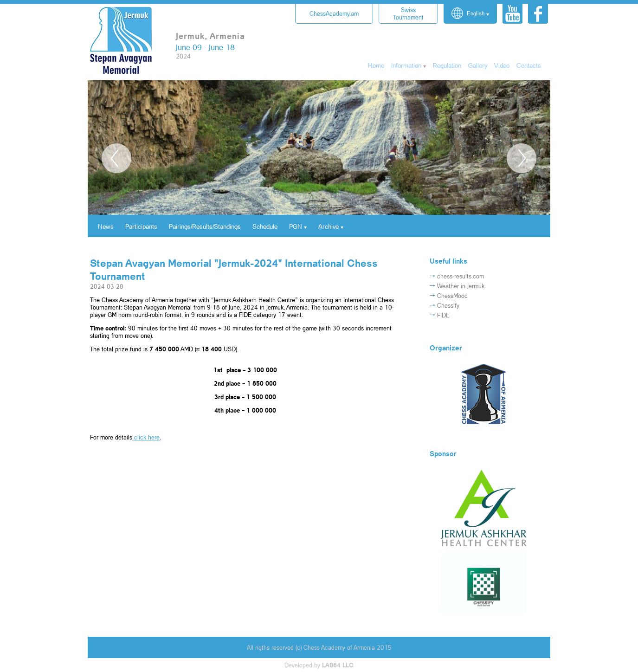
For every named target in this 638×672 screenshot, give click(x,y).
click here (146, 437)
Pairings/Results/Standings (205, 226)
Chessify (448, 305)
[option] (319, 181)
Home (376, 65)
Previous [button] (116, 158)
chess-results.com (461, 276)
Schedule (265, 226)
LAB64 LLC (338, 665)
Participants (141, 226)
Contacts (529, 65)
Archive (329, 226)
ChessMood (452, 296)
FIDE (443, 315)
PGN (296, 226)
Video (502, 65)
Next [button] (522, 158)
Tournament (408, 13)
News (106, 226)
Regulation (447, 65)
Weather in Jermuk (461, 286)
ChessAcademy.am (334, 13)
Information (406, 65)
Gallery (478, 65)
